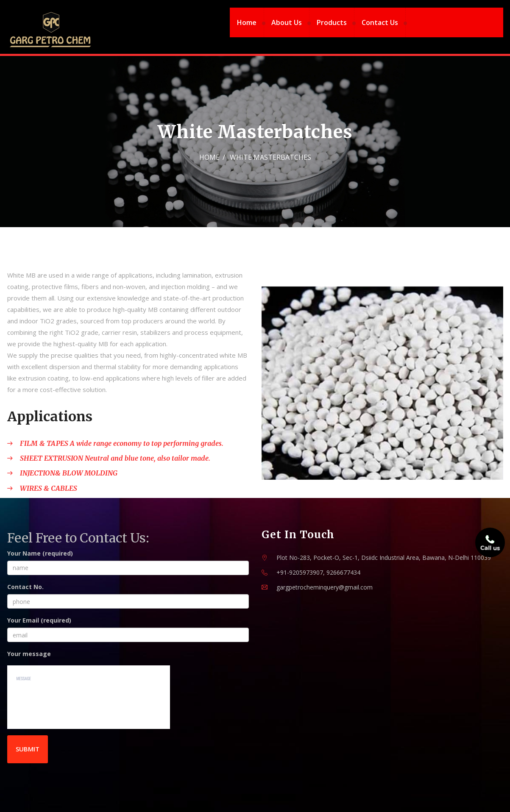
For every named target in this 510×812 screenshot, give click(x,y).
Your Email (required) (39, 620)
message (89, 697)
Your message (29, 654)
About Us (287, 22)
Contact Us (380, 22)
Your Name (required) (40, 553)
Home (247, 22)
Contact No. (25, 587)
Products (332, 22)
